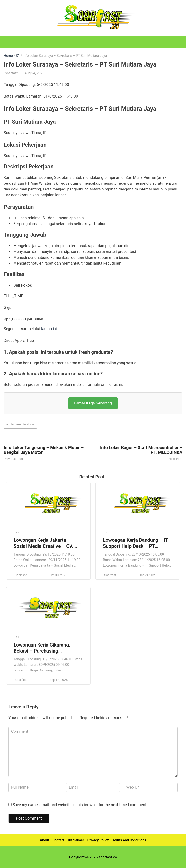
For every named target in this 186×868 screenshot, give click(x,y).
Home (8, 56)
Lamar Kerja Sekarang (93, 403)
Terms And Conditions (129, 840)
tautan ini (49, 329)
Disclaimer (76, 840)
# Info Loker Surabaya (20, 424)
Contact (58, 840)
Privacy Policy (98, 840)
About (45, 840)
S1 (18, 56)
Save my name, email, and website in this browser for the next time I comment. (80, 805)
